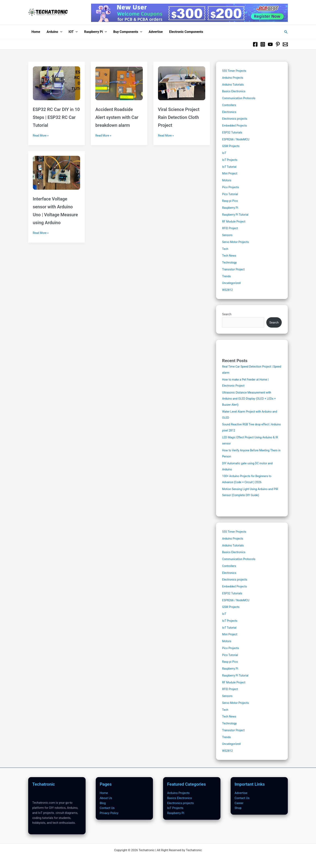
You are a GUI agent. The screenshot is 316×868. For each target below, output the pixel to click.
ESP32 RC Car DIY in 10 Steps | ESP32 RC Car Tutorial (56, 117)
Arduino (54, 32)
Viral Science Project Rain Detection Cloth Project (179, 117)
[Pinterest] (278, 44)
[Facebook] (255, 44)
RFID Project (230, 228)
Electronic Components (186, 32)
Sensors (228, 235)
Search (227, 314)
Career (239, 803)
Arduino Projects (233, 78)
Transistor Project (234, 269)
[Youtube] (270, 44)
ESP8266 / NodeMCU (237, 139)
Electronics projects (235, 119)
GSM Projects (231, 146)
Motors (227, 180)
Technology (230, 262)
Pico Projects (231, 187)
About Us (106, 798)
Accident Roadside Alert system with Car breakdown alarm (117, 117)
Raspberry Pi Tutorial (236, 215)
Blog (103, 803)
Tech (225, 249)
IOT (73, 32)
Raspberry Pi (96, 32)
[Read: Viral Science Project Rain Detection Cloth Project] (182, 81)
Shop (238, 808)
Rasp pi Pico (231, 201)
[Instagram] (263, 44)
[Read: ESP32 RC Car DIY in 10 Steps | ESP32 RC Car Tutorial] (56, 81)
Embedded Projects (235, 126)
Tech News (230, 256)
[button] (60, 32)
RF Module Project (234, 222)
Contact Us (107, 808)
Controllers (229, 105)
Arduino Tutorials (234, 85)
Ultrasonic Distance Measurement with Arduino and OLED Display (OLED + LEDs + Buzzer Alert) (251, 399)
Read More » (41, 136)
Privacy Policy (109, 813)
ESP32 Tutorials (233, 132)
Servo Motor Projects (236, 242)
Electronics (230, 112)
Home (36, 32)
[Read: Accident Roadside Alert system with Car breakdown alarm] (119, 81)
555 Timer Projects (235, 71)
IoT (224, 153)
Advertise (156, 32)
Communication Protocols (240, 98)
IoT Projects (230, 160)
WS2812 (228, 290)
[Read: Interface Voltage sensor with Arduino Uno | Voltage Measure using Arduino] (56, 170)
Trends (227, 276)
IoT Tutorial (230, 167)
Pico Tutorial (231, 194)
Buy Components (128, 32)
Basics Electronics (234, 91)
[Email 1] (285, 44)
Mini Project (230, 173)
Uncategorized (232, 283)
